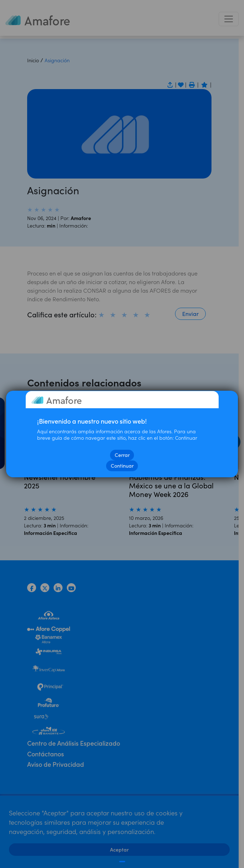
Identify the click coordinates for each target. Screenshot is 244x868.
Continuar (122, 466)
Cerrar (122, 455)
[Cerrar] (122, 862)
